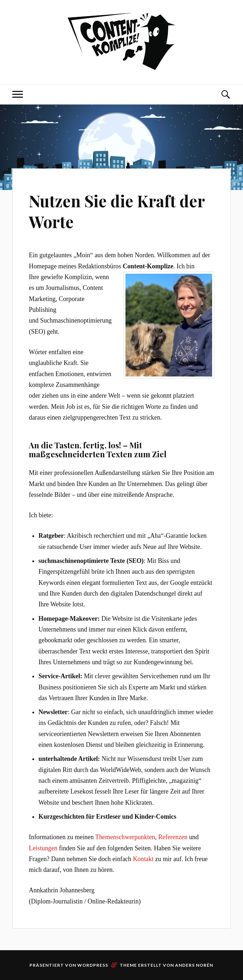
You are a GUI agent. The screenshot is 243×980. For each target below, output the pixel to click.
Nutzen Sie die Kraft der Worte (117, 211)
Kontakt (143, 859)
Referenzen (173, 837)
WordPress (93, 965)
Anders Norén (194, 965)
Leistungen (43, 848)
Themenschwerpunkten (125, 837)
